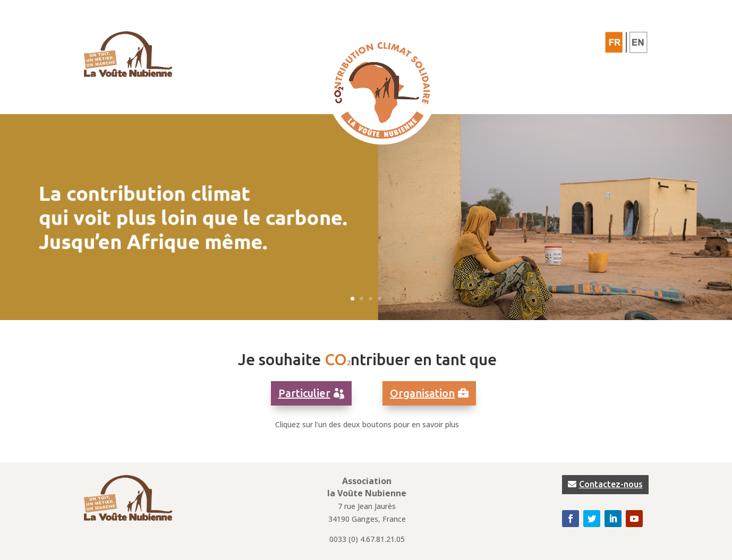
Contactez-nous (611, 484)
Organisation (422, 393)
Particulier (304, 393)
